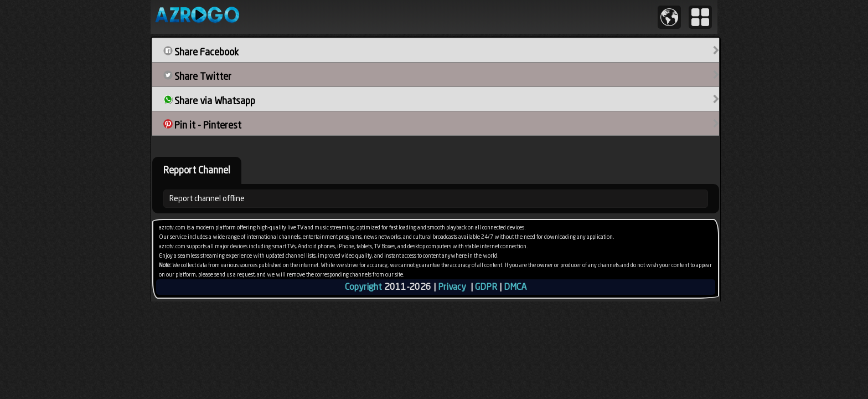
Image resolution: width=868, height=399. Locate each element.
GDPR (486, 287)
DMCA (515, 287)
